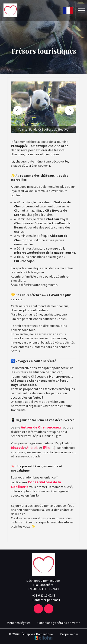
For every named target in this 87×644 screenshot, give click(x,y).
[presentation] (18, 110)
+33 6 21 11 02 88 (41, 595)
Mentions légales (19, 623)
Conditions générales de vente (59, 623)
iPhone (49, 447)
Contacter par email (43, 600)
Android (33, 447)
